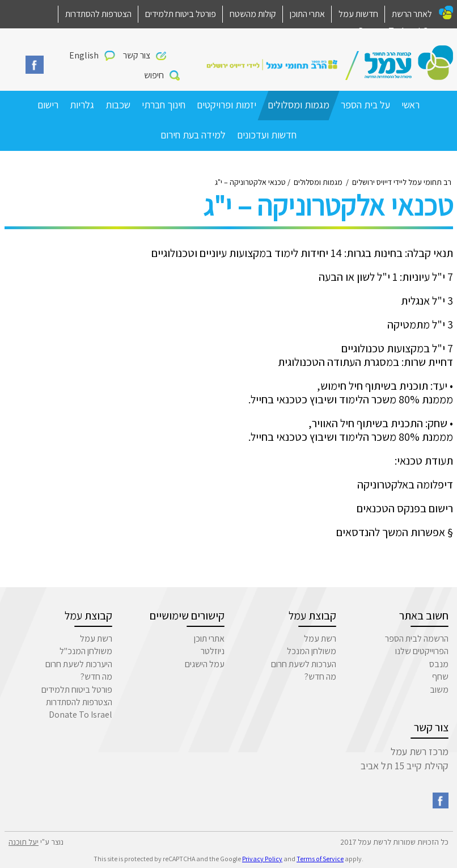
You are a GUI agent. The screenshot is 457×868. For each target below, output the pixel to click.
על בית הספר (365, 105)
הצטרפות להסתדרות (98, 14)
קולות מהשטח (253, 14)
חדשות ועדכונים (267, 135)
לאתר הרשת (412, 14)
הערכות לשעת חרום (304, 664)
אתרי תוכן (209, 639)
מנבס (439, 664)
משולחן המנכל (312, 651)
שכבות (118, 105)
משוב (439, 690)
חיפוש (154, 75)
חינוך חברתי (164, 105)
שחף (440, 677)
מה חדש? (320, 677)
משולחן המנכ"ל (86, 651)
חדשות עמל (358, 14)
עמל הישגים (205, 664)
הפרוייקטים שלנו (422, 651)
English (84, 55)
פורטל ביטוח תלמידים (181, 14)
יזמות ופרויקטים (227, 105)
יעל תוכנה (24, 842)
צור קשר (137, 55)
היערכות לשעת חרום (79, 664)
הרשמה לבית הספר (417, 639)
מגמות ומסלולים (299, 105)
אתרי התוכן (307, 14)
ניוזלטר (213, 651)
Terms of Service (320, 859)
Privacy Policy (262, 859)
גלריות (82, 105)
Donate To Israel (81, 715)
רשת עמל (320, 639)
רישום (48, 105)
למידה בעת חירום (193, 135)
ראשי (411, 105)
